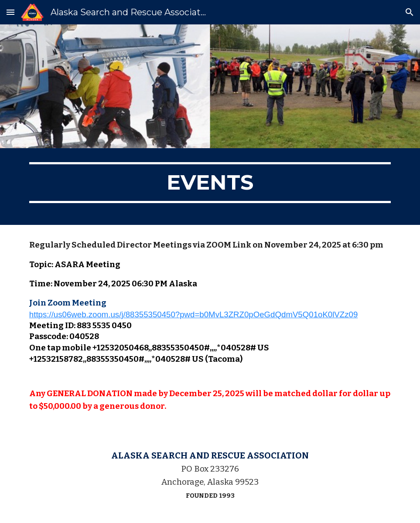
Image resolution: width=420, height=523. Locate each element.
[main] (210, 187)
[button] (10, 12)
